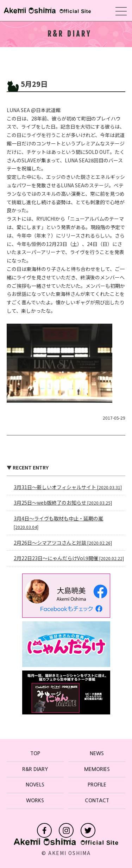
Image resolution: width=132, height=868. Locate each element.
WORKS (35, 801)
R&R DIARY (35, 769)
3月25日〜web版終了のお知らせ (63, 503)
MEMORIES (97, 769)
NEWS (97, 753)
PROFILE (97, 785)
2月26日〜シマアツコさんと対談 (63, 543)
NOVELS (35, 785)
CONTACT (97, 801)
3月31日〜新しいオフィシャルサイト (68, 487)
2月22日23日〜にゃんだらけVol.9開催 (69, 558)
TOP (35, 753)
